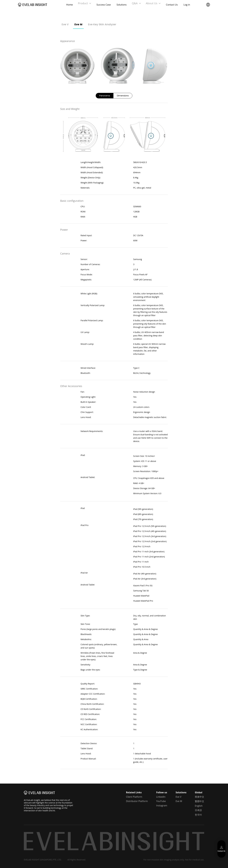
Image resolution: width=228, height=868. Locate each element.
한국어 (198, 815)
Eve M (78, 24)
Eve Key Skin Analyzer (102, 24)
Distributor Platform (137, 801)
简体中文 (199, 797)
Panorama (105, 96)
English (199, 806)
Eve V (65, 24)
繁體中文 (199, 801)
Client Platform (134, 797)
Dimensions (123, 96)
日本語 (198, 810)
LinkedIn (161, 797)
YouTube (161, 801)
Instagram (162, 806)
